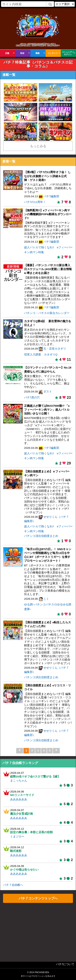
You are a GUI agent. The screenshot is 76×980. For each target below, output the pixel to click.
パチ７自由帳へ (13, 885)
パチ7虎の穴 (32, 397)
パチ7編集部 (51, 196)
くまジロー (17, 837)
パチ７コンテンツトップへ (38, 898)
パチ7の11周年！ (35, 202)
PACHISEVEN (42, 972)
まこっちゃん (19, 781)
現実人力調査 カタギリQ (41, 355)
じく (46, 599)
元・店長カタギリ (55, 349)
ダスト (48, 392)
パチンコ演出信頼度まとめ (41, 536)
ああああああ (19, 799)
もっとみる (38, 146)
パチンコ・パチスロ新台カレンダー (47, 313)
